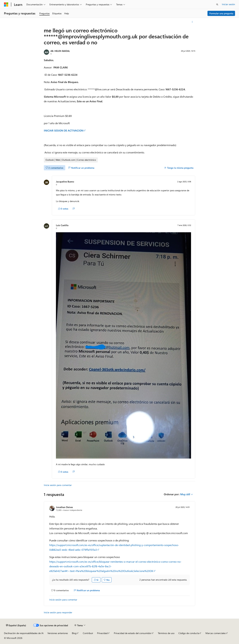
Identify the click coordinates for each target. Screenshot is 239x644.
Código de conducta (189, 633)
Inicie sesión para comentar (58, 485)
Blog (74, 633)
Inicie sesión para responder (58, 612)
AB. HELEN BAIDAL (60, 51)
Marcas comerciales (216, 633)
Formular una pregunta (221, 13)
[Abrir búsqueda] (217, 4)
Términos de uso (166, 633)
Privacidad (102, 633)
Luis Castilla (62, 225)
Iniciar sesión (228, 4)
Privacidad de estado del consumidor (133, 633)
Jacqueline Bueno (65, 182)
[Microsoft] (6, 4)
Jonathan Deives (64, 507)
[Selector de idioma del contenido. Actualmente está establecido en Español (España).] (16, 625)
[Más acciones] (192, 22)
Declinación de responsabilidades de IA (24, 633)
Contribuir (88, 633)
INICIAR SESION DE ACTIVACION (64, 130)
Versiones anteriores (58, 633)
